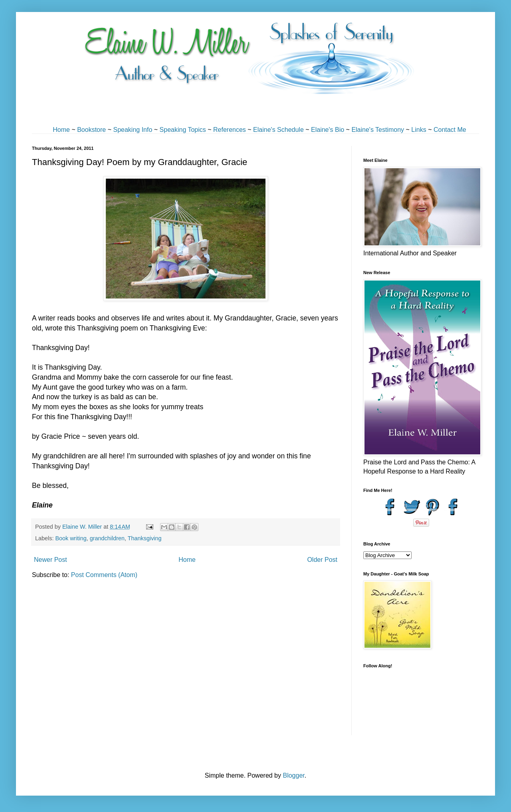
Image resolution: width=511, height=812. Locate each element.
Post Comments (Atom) (104, 575)
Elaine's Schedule (278, 130)
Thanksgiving (145, 538)
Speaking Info (133, 130)
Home (61, 130)
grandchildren (107, 538)
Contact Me (450, 130)
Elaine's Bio (328, 130)
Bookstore (91, 130)
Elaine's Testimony (378, 130)
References (230, 130)
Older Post (322, 560)
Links (419, 130)
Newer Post (51, 560)
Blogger (293, 775)
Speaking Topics (183, 130)
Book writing (71, 538)
